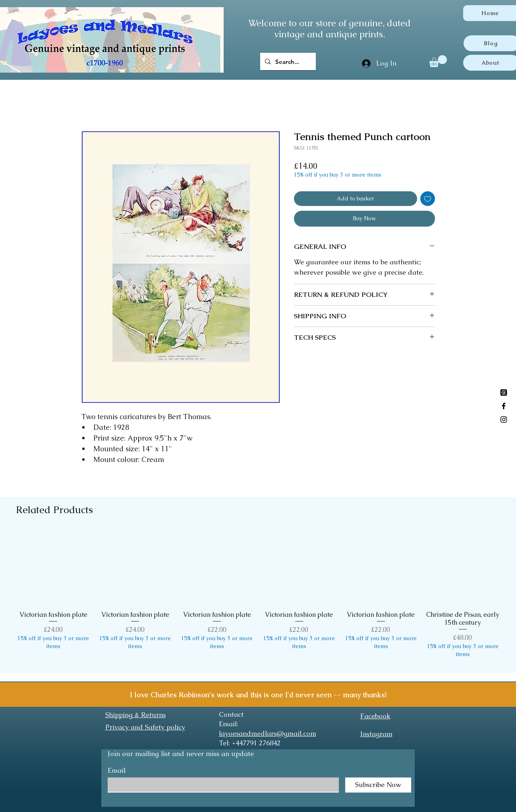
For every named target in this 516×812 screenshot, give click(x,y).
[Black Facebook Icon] (504, 406)
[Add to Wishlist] (428, 199)
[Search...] (287, 62)
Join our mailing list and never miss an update (181, 754)
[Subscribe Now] (378, 785)
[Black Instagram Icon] (504, 419)
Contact (231, 714)
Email (117, 771)
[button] (438, 61)
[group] (258, 598)
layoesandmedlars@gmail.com (268, 733)
